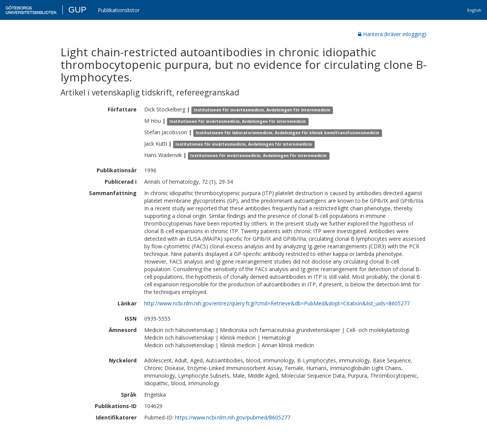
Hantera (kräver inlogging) (392, 34)
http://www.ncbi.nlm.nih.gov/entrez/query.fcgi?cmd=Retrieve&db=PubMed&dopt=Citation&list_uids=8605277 (277, 303)
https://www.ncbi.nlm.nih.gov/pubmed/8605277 (233, 417)
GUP (77, 10)
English (474, 10)
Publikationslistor (119, 10)
